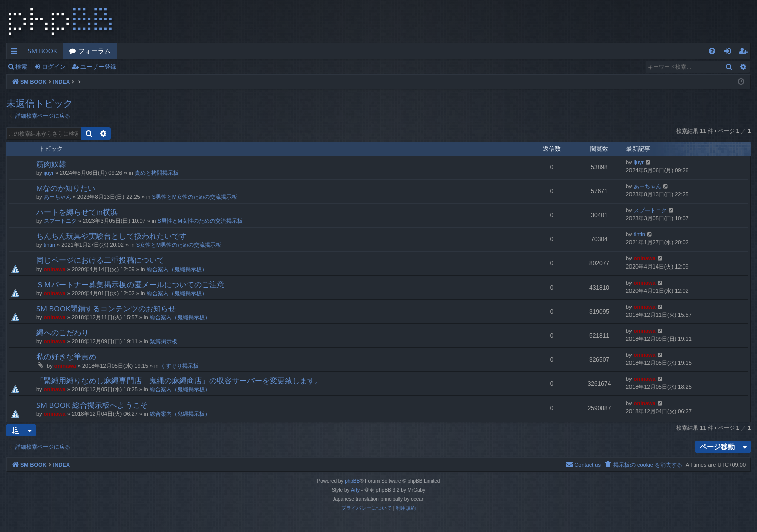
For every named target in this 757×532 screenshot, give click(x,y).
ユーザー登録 (98, 66)
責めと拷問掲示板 (157, 173)
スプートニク (60, 221)
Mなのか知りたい (66, 188)
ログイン (54, 66)
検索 (21, 66)
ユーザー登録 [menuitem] (746, 53)
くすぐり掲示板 (179, 366)
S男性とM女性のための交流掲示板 (195, 197)
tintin (49, 245)
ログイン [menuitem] (730, 53)
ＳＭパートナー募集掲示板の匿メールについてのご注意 (130, 284)
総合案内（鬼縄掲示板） (177, 269)
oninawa (55, 269)
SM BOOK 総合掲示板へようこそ (92, 405)
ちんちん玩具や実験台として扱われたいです (111, 236)
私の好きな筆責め (66, 356)
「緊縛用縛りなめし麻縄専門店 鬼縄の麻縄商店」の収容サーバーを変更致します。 (179, 380)
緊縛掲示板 (163, 341)
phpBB (352, 481)
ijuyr (49, 173)
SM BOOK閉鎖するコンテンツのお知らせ (106, 308)
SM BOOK (42, 51)
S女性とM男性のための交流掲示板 (179, 245)
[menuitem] (712, 51)
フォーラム (95, 51)
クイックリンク (16, 53)
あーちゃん (57, 197)
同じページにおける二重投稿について (100, 260)
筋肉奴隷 (51, 164)
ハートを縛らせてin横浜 (77, 212)
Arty (355, 490)
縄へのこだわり (62, 332)
